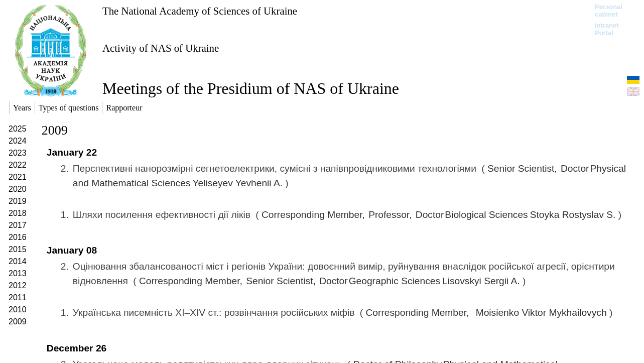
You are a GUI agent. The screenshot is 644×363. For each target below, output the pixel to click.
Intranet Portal (607, 29)
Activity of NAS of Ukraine (161, 48)
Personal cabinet (609, 11)
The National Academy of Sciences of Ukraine (200, 11)
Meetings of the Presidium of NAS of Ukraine (251, 88)
